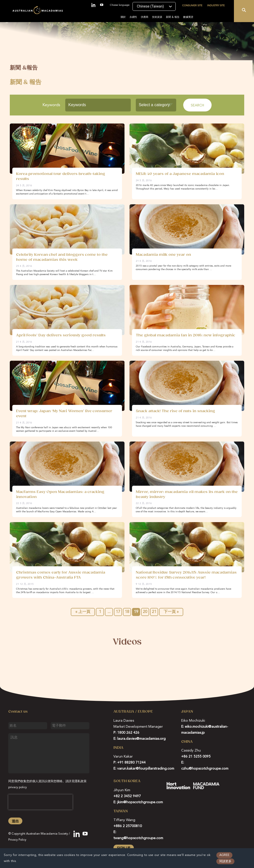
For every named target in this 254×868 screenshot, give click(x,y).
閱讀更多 (225, 861)
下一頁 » (171, 612)
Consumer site (192, 5)
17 (118, 612)
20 (145, 612)
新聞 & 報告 (173, 17)
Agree (224, 855)
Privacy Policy (17, 840)
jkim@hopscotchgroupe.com (140, 802)
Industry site (216, 5)
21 (154, 612)
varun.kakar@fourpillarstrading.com (146, 769)
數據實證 (188, 17)
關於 (123, 17)
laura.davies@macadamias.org (141, 739)
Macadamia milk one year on (163, 255)
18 (127, 612)
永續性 (133, 17)
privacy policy (18, 787)
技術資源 (157, 17)
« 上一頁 (83, 612)
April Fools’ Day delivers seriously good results (61, 335)
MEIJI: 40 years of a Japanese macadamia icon (180, 174)
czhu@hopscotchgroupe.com (205, 769)
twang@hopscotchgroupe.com (138, 838)
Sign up (124, 848)
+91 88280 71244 (131, 763)
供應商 (145, 17)
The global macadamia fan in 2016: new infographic (185, 335)
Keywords (51, 105)
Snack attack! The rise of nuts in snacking (175, 411)
